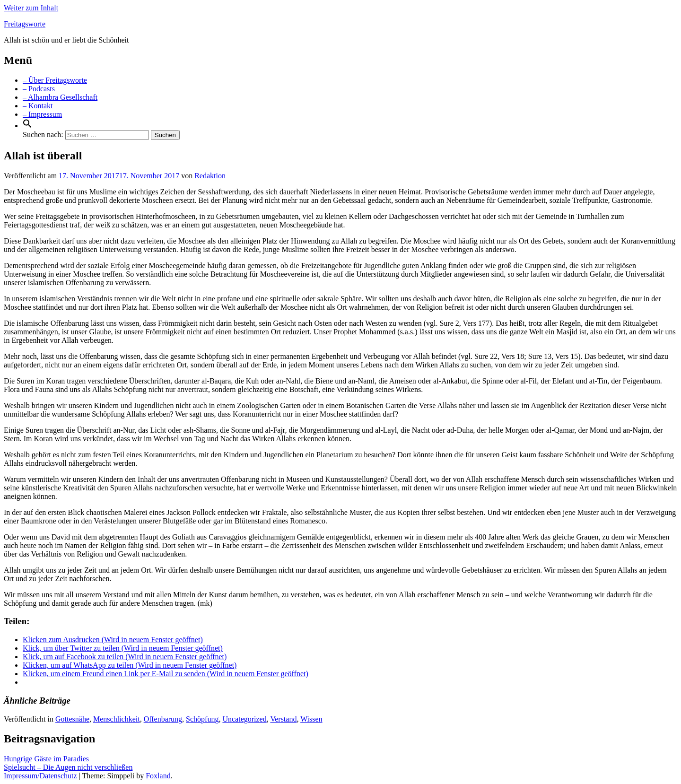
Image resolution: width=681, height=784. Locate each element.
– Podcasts (39, 89)
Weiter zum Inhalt (31, 8)
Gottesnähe (72, 719)
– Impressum (42, 114)
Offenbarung (163, 719)
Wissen (311, 719)
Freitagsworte (25, 24)
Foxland (158, 776)
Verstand (283, 719)
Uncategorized (244, 719)
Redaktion (210, 176)
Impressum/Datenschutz (40, 776)
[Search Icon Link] (27, 126)
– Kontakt (38, 106)
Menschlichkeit (117, 719)
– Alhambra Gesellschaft (60, 97)
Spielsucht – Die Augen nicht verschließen (68, 767)
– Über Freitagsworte (55, 80)
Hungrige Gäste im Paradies (46, 759)
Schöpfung (202, 719)
